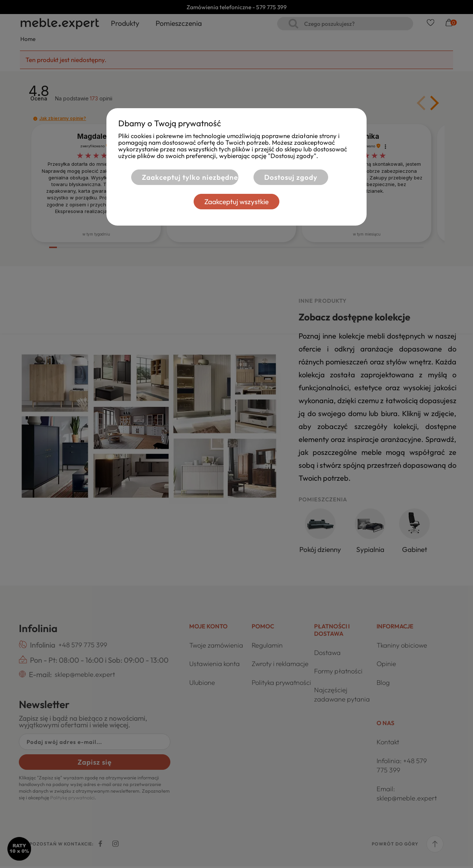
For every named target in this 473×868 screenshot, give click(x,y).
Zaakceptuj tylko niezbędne (186, 177)
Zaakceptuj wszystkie (236, 202)
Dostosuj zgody (291, 177)
